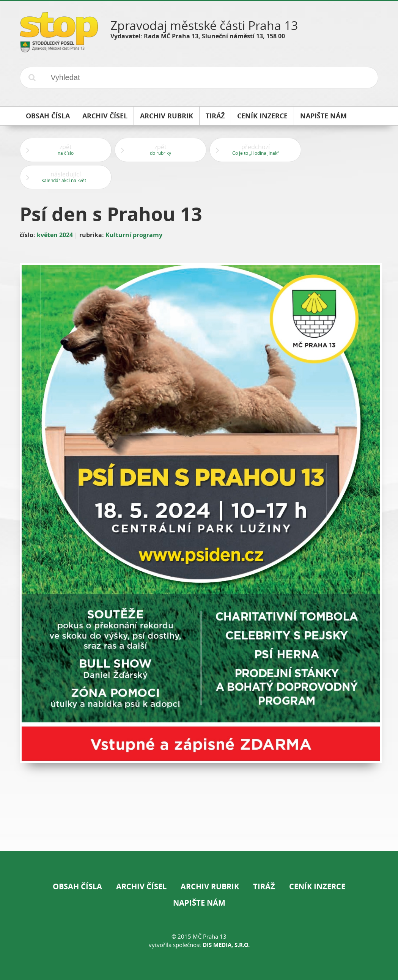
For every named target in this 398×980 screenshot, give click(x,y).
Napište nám (199, 903)
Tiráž (264, 886)
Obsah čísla (77, 886)
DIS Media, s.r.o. (226, 945)
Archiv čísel (141, 886)
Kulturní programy (134, 235)
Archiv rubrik (210, 886)
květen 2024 (55, 235)
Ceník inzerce (317, 886)
